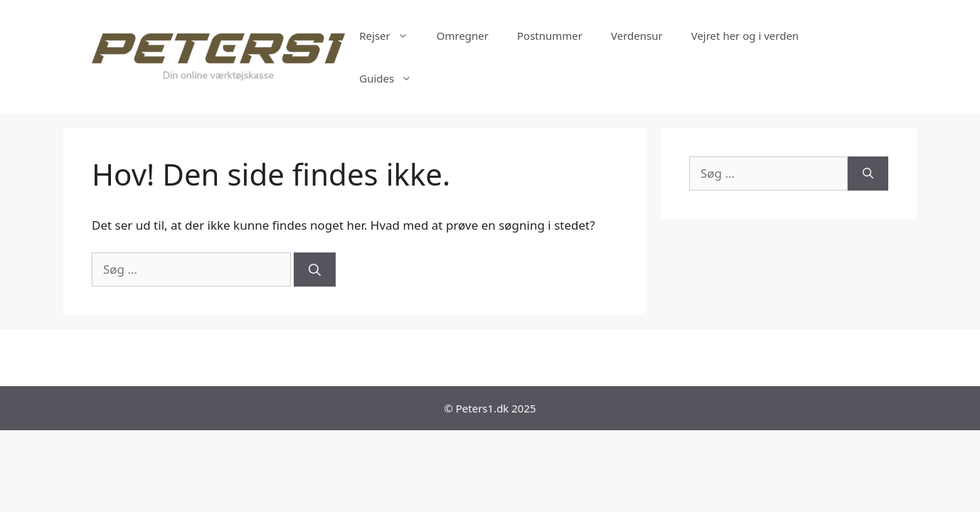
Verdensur (637, 36)
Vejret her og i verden (745, 36)
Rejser (391, 36)
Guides (393, 78)
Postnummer (550, 36)
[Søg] (315, 270)
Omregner (463, 36)
